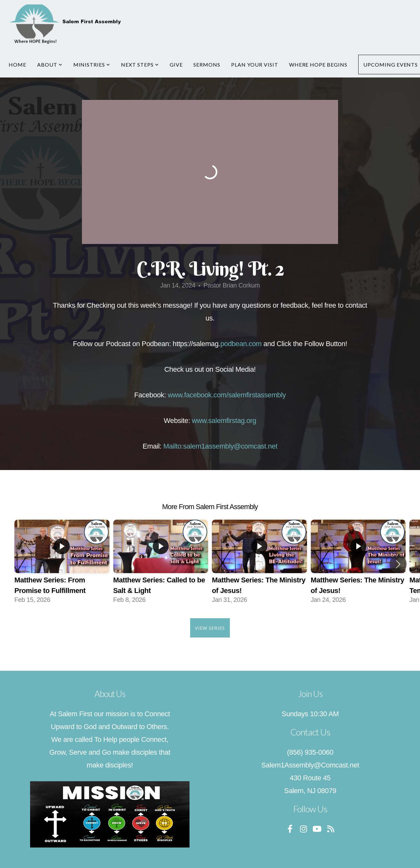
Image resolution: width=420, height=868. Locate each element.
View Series (210, 628)
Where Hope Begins (318, 65)
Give (176, 65)
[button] (398, 564)
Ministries (92, 65)
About (50, 65)
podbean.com (241, 344)
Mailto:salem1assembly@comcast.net (220, 446)
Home (17, 65)
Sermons (207, 65)
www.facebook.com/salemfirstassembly (227, 395)
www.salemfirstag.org (224, 421)
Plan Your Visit (254, 65)
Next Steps (140, 65)
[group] (62, 564)
